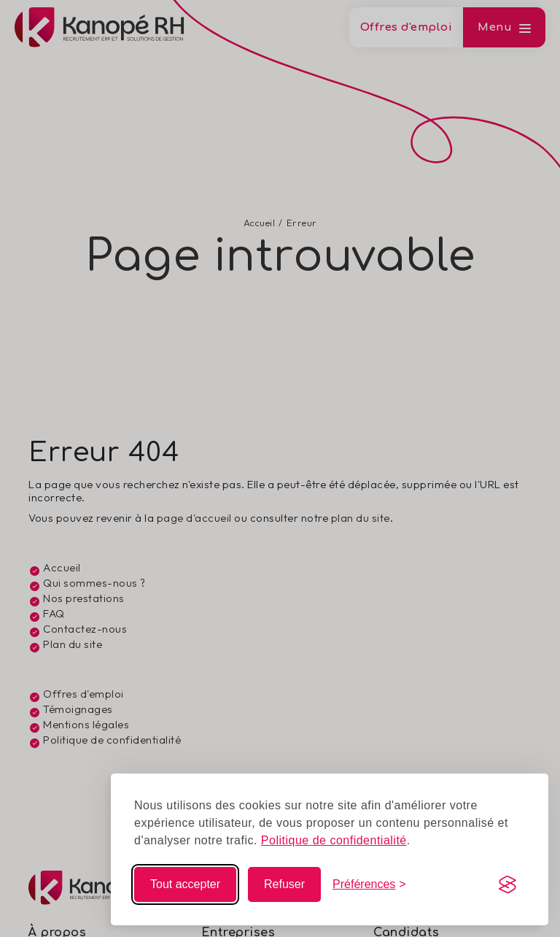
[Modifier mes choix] (369, 884)
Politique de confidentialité (334, 840)
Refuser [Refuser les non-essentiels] (284, 884)
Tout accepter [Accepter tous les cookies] (185, 884)
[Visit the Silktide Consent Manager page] (507, 884)
